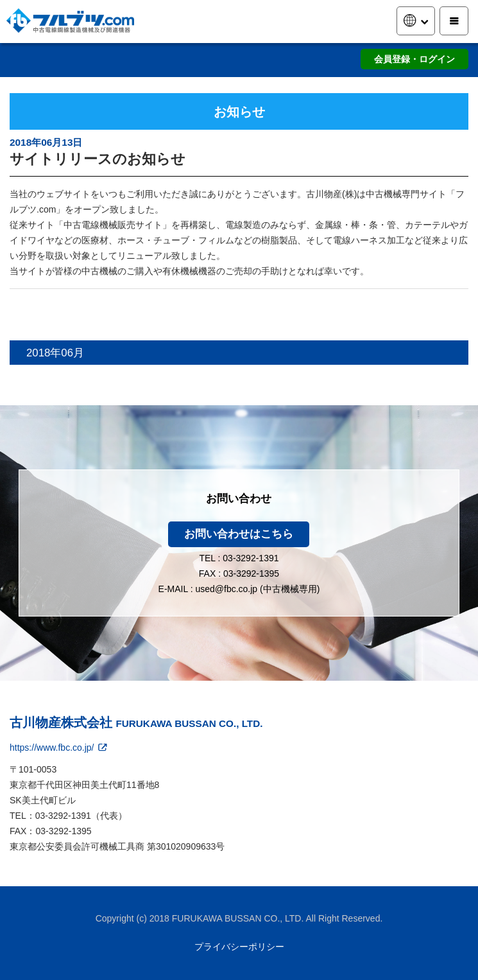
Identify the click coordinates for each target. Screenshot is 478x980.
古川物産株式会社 (136, 722)
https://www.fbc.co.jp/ (59, 748)
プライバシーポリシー (239, 947)
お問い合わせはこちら (239, 534)
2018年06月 (55, 353)
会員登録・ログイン (414, 59)
